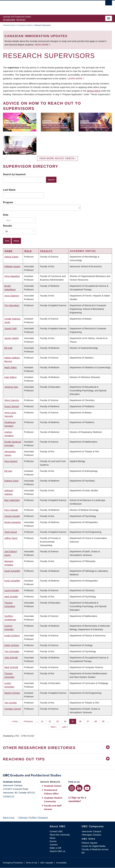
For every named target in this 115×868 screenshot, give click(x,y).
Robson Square (90, 843)
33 (59, 721)
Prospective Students (25, 25)
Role (6, 215)
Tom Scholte (11, 703)
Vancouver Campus (92, 831)
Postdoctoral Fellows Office (51, 792)
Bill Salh (8, 348)
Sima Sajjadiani (12, 276)
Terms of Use (32, 863)
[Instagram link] (72, 788)
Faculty (46, 251)
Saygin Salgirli (11, 338)
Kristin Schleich (12, 635)
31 (43, 721)
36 (81, 721)
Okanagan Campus (91, 835)
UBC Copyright (47, 863)
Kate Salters (10, 377)
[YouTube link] (87, 788)
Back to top (10, 817)
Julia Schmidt (11, 658)
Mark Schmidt (11, 667)
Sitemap (23, 817)
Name (9, 251)
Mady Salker (11, 367)
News (53, 838)
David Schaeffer (12, 571)
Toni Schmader (12, 651)
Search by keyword (14, 174)
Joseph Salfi (10, 328)
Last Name (9, 190)
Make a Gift (55, 848)
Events (53, 841)
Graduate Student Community (53, 800)
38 (97, 721)
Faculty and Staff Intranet (53, 807)
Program (8, 202)
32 (51, 721)
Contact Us (9, 796)
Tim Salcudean (12, 305)
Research (43, 817)
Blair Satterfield (12, 500)
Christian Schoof (13, 709)
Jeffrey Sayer (11, 538)
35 (74, 721)
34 (66, 721)
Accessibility (61, 863)
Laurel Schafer (12, 590)
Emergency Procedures (13, 863)
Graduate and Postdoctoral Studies (57, 776)
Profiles (33, 817)
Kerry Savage (11, 510)
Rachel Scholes (12, 693)
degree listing (94, 91)
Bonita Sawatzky (13, 522)
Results (7, 226)
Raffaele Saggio (12, 266)
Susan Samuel (12, 406)
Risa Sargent (11, 461)
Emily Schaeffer (12, 581)
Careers (54, 845)
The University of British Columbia (49, 6)
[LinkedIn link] (79, 788)
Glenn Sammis (12, 400)
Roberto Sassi (11, 481)
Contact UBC (56, 831)
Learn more (75, 78)
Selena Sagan (11, 257)
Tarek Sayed (11, 532)
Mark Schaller (11, 597)
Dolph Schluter (12, 645)
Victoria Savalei (12, 516)
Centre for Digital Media (94, 846)
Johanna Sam (11, 387)
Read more (42, 45)
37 (89, 721)
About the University (60, 835)
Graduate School (9, 25)
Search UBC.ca (57, 851)
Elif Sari (8, 471)
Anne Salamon (12, 296)
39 (104, 721)
